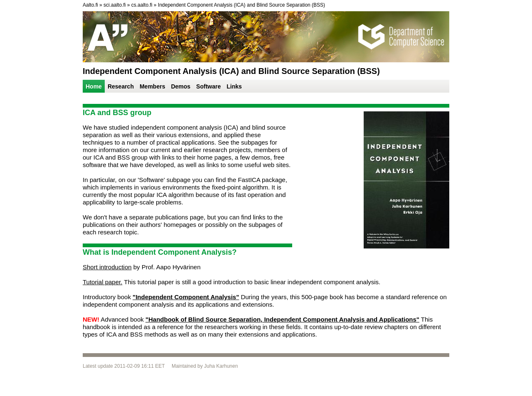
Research (121, 86)
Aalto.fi (90, 5)
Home (94, 86)
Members (152, 86)
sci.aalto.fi (115, 5)
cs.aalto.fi (142, 5)
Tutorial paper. (102, 282)
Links (234, 86)
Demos (181, 86)
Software (208, 86)
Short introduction (107, 267)
